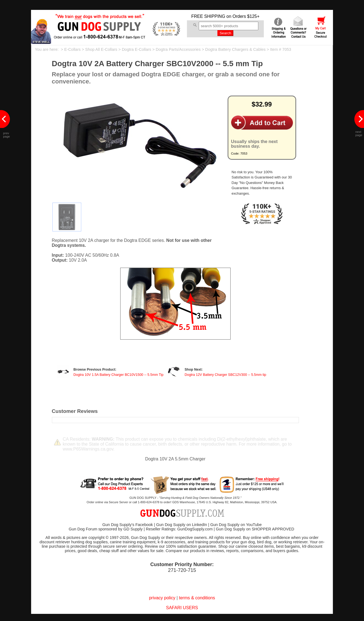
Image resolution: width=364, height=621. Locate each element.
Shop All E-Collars (101, 49)
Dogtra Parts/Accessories (178, 49)
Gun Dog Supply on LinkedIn (182, 525)
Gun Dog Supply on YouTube (236, 525)
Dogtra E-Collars (137, 49)
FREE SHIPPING (208, 16)
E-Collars (72, 49)
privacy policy (162, 598)
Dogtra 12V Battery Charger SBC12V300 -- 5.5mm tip (225, 375)
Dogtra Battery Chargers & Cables (235, 49)
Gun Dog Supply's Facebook (128, 525)
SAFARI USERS (182, 608)
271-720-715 (182, 570)
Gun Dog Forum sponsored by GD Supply (106, 529)
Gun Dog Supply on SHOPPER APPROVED (255, 529)
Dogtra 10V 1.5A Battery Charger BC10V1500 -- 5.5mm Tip (119, 375)
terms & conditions (197, 598)
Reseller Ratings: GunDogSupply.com (179, 529)
